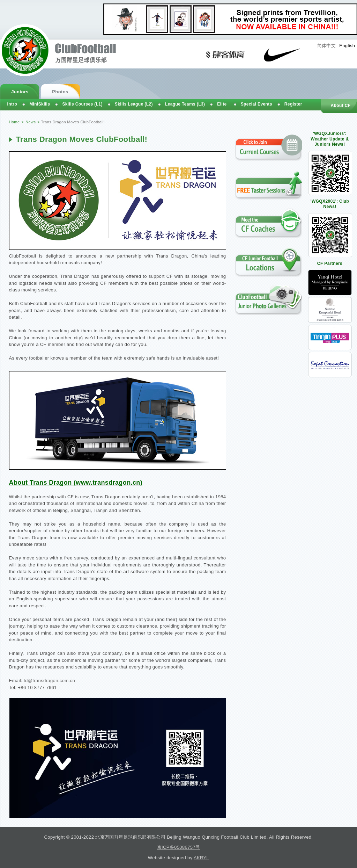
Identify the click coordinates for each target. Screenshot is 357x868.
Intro (12, 104)
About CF (340, 106)
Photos (60, 92)
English (347, 46)
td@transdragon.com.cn (49, 681)
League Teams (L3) (185, 104)
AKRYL (201, 858)
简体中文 (327, 46)
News (31, 122)
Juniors (20, 92)
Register (293, 104)
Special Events (256, 104)
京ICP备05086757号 (179, 847)
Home (14, 122)
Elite (222, 104)
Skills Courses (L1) (82, 104)
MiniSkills (40, 104)
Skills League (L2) (134, 104)
